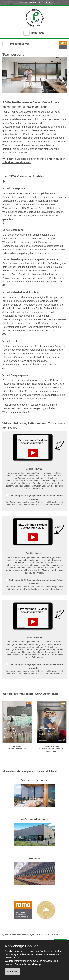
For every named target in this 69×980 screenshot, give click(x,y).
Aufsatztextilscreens (34, 819)
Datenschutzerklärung (45, 502)
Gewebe (34, 859)
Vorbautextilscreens (34, 780)
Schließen (13, 972)
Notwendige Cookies (22, 946)
